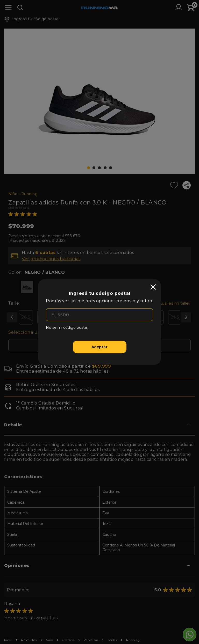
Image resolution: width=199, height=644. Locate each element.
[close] (153, 287)
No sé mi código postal (67, 327)
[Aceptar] (100, 347)
